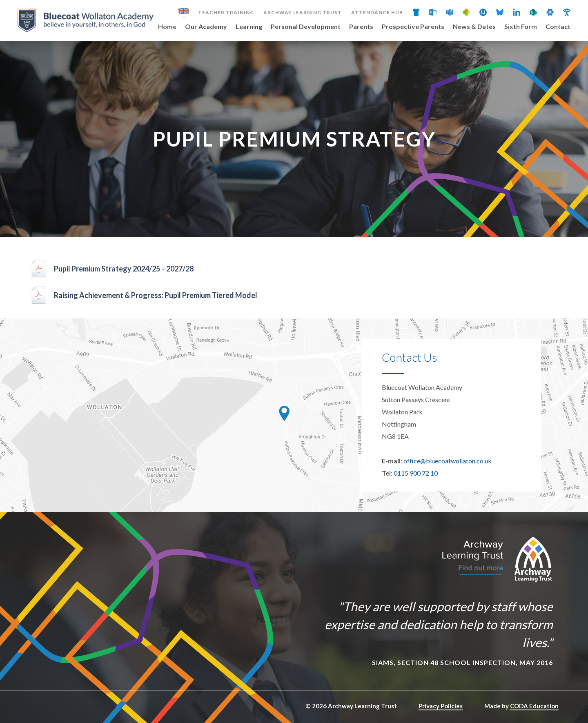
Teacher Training (226, 13)
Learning (249, 27)
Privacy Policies (441, 706)
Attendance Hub (377, 13)
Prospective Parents (413, 27)
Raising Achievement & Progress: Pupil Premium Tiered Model (156, 295)
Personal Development (306, 27)
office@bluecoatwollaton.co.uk (448, 461)
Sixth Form (521, 27)
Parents (361, 27)
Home (167, 27)
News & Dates (474, 27)
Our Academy (206, 27)
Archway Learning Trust (303, 13)
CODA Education (534, 706)
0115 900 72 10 (416, 473)
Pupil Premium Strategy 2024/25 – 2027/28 (124, 269)
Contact (558, 27)
